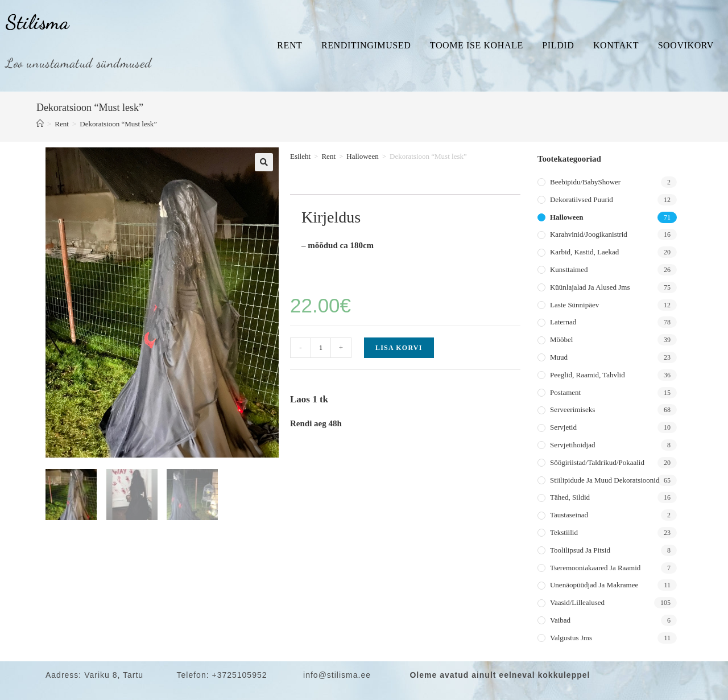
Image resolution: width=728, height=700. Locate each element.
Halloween (362, 156)
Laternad (563, 322)
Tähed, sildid (570, 497)
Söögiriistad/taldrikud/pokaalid (597, 462)
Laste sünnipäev (574, 305)
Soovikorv (686, 45)
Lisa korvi (399, 348)
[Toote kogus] (321, 348)
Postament (565, 392)
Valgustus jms (571, 638)
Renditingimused (366, 45)
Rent (289, 45)
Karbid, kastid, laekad (584, 252)
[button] (264, 162)
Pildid (558, 45)
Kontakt (616, 45)
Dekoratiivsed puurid (582, 199)
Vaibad (560, 620)
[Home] (40, 124)
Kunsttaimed (569, 269)
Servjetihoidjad (572, 445)
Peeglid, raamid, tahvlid (588, 375)
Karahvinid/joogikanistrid (589, 234)
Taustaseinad (569, 515)
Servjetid (563, 427)
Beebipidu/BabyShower (585, 182)
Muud (559, 357)
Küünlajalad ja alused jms (590, 287)
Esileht (300, 156)
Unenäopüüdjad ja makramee (594, 585)
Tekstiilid (564, 532)
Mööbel (561, 339)
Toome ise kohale (477, 45)
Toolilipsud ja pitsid (580, 550)
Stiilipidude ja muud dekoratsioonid (605, 480)
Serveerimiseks (572, 409)
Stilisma (38, 22)
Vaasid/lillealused (577, 602)
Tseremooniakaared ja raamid (595, 568)
